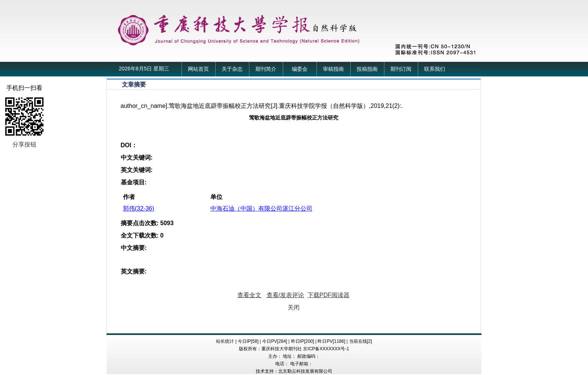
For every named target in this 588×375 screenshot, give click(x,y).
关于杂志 (232, 69)
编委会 (300, 69)
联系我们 (435, 69)
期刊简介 (266, 69)
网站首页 (198, 69)
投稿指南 (367, 69)
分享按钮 (24, 144)
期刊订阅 (401, 69)
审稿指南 (333, 69)
